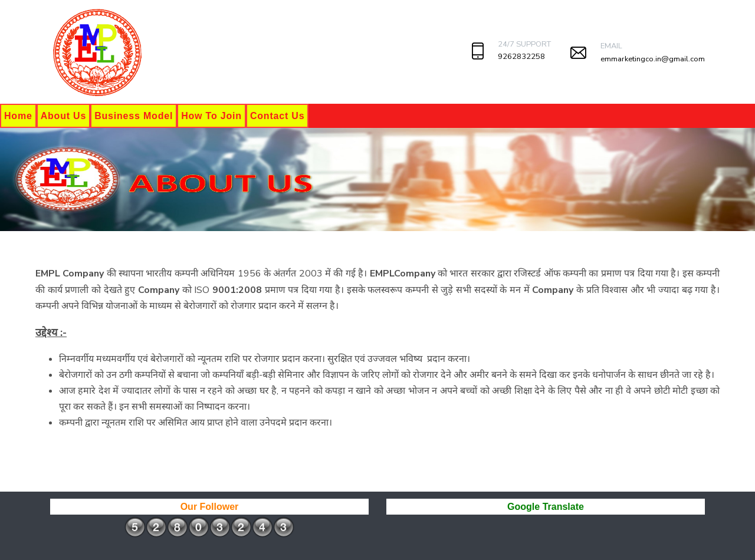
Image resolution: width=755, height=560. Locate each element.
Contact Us (277, 116)
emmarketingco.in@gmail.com (653, 59)
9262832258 (521, 57)
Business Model (134, 116)
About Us (64, 116)
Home (18, 116)
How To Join (211, 116)
